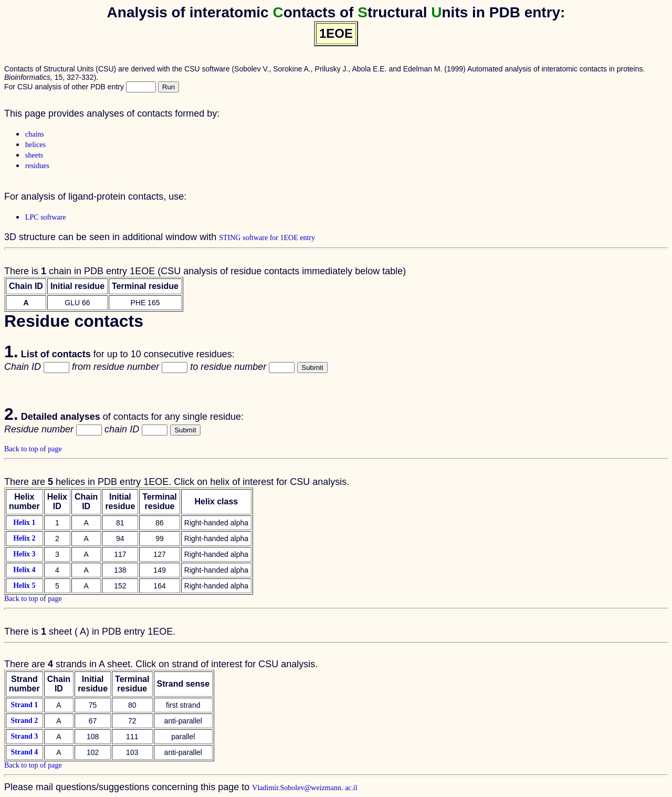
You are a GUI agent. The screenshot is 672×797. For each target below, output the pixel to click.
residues (37, 166)
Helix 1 (24, 522)
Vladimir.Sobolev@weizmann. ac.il (304, 788)
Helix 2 (24, 538)
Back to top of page (33, 449)
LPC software (45, 217)
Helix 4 (24, 570)
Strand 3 (24, 736)
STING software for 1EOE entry (267, 238)
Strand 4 (24, 752)
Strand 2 (24, 721)
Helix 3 (24, 554)
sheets (34, 155)
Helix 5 (24, 586)
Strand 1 (24, 705)
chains (35, 134)
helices (35, 145)
